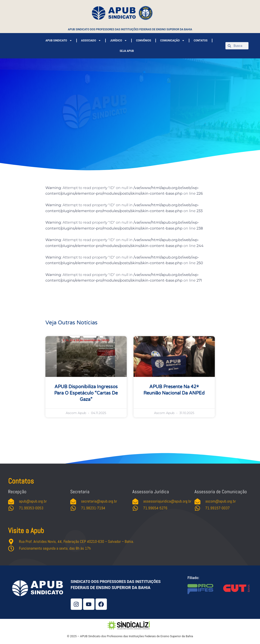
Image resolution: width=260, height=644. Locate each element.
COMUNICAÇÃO (172, 41)
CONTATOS (200, 41)
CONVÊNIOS (144, 41)
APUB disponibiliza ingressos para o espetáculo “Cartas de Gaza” (86, 393)
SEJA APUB (127, 51)
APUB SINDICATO (59, 41)
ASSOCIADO (91, 41)
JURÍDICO (118, 41)
